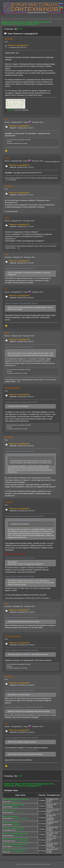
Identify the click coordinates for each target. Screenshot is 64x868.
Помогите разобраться (11, 823)
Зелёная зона (19, 852)
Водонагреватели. (16, 802)
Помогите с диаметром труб (13, 828)
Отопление (15, 807)
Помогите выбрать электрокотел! (15, 844)
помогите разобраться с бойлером (16, 799)
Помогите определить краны (14, 805)
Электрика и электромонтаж (21, 819)
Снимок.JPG (10, 110)
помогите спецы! (9, 810)
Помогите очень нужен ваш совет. (16, 839)
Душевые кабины (18, 836)
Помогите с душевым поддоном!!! (15, 833)
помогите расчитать (10, 816)
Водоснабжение (16, 825)
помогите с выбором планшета (14, 850)
